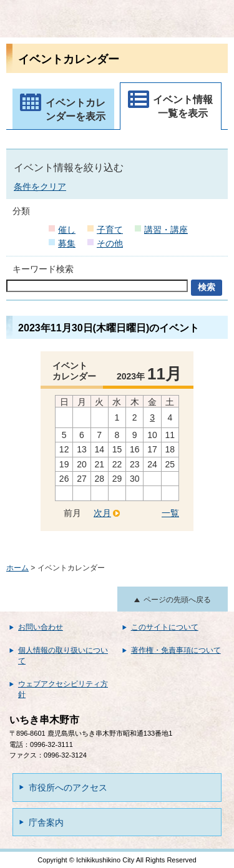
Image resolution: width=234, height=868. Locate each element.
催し (67, 230)
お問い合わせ (41, 627)
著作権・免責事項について (176, 650)
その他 (110, 243)
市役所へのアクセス (68, 788)
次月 (102, 513)
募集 (67, 243)
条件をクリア (40, 187)
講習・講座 (166, 230)
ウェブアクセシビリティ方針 (63, 689)
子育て (110, 230)
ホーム (17, 568)
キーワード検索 (43, 269)
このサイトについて (165, 627)
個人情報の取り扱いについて (63, 656)
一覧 (170, 513)
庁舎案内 (46, 822)
